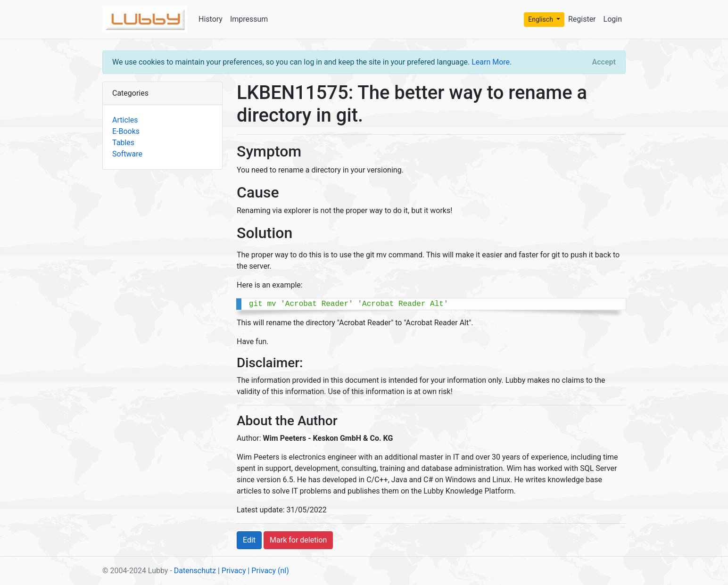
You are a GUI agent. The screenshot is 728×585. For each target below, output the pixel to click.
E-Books (126, 131)
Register (582, 19)
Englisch (541, 19)
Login (613, 19)
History (211, 19)
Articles (125, 120)
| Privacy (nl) (268, 571)
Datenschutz (195, 571)
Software (127, 154)
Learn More (491, 62)
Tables (123, 143)
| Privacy (232, 571)
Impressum (249, 19)
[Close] (604, 62)
